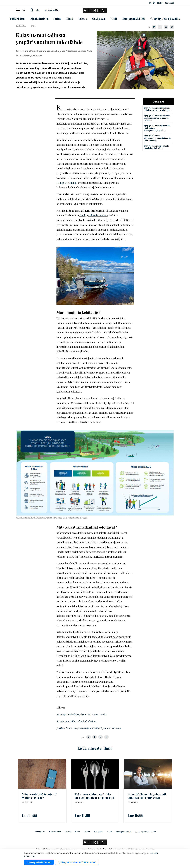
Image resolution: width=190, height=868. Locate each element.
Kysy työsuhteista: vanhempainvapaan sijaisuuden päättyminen (158, 138)
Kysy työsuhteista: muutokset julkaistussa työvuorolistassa (157, 109)
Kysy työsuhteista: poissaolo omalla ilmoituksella (156, 147)
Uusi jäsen (99, 832)
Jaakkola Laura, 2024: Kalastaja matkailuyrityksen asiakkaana (89, 728)
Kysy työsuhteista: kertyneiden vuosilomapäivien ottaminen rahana (157, 118)
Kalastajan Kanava (98, 215)
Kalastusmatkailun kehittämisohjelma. (77, 721)
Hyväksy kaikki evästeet (39, 862)
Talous (87, 832)
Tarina (68, 832)
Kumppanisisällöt (124, 832)
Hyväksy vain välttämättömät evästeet (77, 862)
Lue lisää (30, 815)
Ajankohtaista (55, 832)
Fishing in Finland (66, 183)
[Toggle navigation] (19, 10)
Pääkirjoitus (39, 832)
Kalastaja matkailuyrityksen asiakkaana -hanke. (82, 714)
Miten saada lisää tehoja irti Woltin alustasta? (39, 796)
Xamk (82, 215)
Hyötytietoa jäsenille (146, 832)
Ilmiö (78, 832)
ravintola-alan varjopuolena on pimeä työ (95, 796)
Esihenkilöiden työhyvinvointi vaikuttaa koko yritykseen (147, 796)
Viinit (110, 832)
